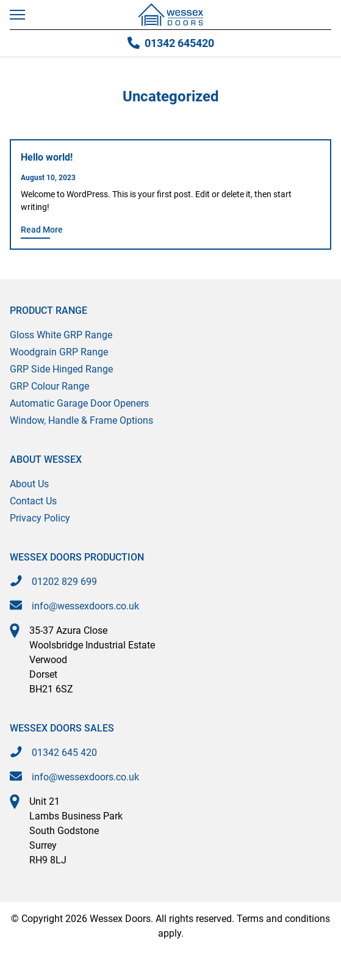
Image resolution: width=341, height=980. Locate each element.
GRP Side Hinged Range (61, 369)
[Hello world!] (170, 159)
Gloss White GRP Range (61, 335)
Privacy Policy (40, 518)
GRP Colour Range (49, 386)
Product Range (48, 310)
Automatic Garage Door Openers (79, 403)
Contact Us (33, 501)
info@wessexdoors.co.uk (85, 606)
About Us (29, 484)
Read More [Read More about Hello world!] (42, 230)
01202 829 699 (64, 582)
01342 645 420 (64, 753)
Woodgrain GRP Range (59, 352)
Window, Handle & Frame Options (81, 420)
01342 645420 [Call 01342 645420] (171, 43)
